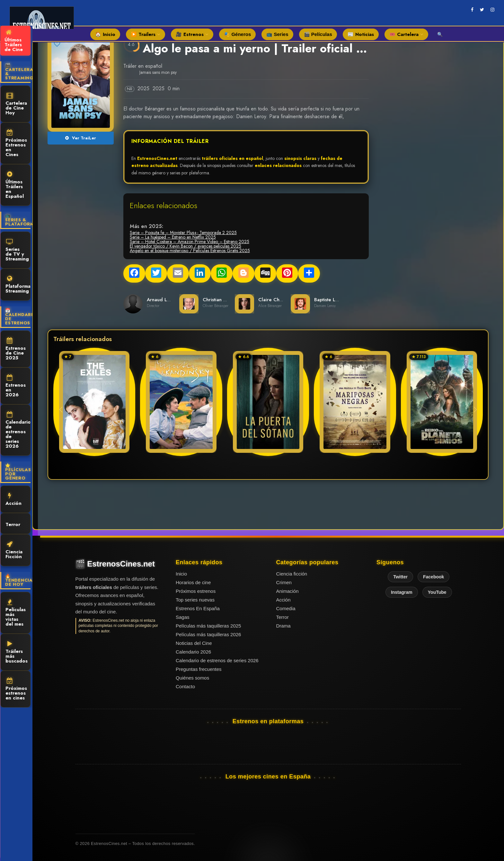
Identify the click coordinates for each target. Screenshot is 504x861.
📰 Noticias (361, 34)
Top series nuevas (195, 600)
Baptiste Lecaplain (334, 300)
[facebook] (472, 10)
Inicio (181, 574)
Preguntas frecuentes (199, 669)
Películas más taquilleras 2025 (208, 626)
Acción (13, 500)
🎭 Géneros (237, 34)
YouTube (437, 592)
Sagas (183, 617)
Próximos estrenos (196, 591)
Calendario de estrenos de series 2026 (18, 430)
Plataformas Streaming (18, 285)
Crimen (284, 582)
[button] (475, 409)
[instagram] (492, 10)
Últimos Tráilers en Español (15, 185)
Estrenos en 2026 (16, 386)
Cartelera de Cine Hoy (16, 104)
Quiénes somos (192, 678)
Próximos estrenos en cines (16, 690)
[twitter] (482, 10)
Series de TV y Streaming (17, 250)
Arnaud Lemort (163, 300)
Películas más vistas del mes (16, 613)
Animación (287, 591)
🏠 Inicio (105, 34)
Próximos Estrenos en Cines (16, 144)
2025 (143, 88)
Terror (13, 524)
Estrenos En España (198, 608)
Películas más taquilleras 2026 (208, 634)
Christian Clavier (221, 300)
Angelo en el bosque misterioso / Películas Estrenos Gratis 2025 (190, 250)
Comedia (286, 608)
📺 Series (277, 34)
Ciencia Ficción (14, 551)
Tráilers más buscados (17, 653)
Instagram (402, 592)
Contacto (185, 686)
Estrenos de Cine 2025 (16, 349)
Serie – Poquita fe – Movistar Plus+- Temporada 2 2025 (183, 233)
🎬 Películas (318, 34)
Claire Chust (272, 300)
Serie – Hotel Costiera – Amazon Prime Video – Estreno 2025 (190, 242)
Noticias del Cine (194, 643)
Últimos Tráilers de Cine (14, 41)
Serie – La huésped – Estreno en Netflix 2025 (173, 237)
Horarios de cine (193, 582)
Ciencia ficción (292, 574)
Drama (283, 626)
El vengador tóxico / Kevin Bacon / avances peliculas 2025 (186, 246)
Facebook (433, 577)
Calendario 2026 (193, 652)
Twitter (400, 577)
